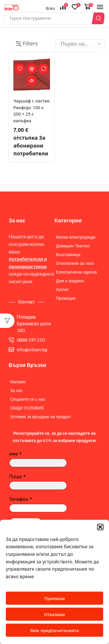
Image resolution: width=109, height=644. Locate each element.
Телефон (20, 499)
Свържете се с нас (28, 399)
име (15, 454)
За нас (16, 391)
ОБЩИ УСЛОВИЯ (27, 408)
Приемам (54, 598)
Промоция (66, 298)
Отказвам (55, 614)
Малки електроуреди (76, 237)
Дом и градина (70, 281)
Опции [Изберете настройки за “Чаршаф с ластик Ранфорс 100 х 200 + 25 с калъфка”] (32, 69)
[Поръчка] (80, 44)
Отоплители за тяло (75, 263)
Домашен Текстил (73, 246)
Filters (27, 43)
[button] (100, 527)
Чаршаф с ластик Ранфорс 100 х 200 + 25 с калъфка (31, 111)
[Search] (98, 18)
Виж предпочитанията (54, 630)
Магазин (18, 382)
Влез (50, 8)
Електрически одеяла (77, 272)
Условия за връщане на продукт (41, 417)
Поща (17, 476)
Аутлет (62, 290)
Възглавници (68, 255)
